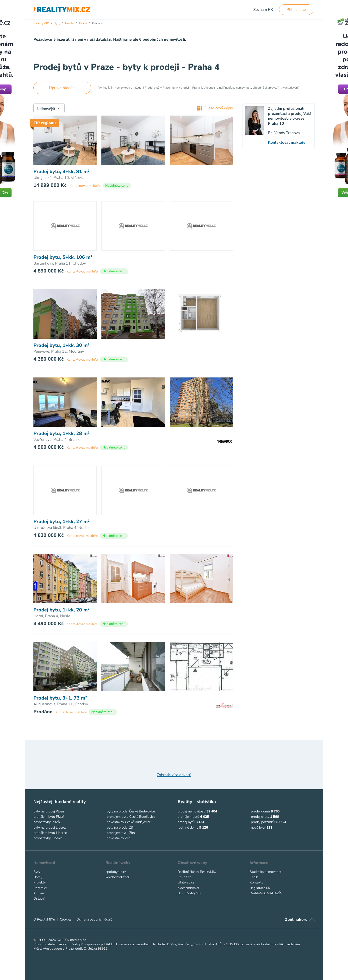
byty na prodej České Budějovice (131, 811)
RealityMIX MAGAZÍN (266, 893)
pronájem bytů (188, 817)
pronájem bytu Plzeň (49, 817)
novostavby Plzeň (47, 822)
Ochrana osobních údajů (94, 919)
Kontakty (256, 882)
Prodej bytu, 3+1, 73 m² (60, 698)
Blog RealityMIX (190, 893)
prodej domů (260, 811)
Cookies (66, 919)
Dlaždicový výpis (215, 108)
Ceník (254, 877)
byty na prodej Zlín (121, 827)
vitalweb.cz (186, 882)
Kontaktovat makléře (85, 186)
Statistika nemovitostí (266, 872)
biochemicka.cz (188, 888)
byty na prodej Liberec (50, 827)
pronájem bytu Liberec (50, 833)
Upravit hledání (62, 88)
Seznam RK (263, 10)
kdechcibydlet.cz (117, 877)
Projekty (40, 882)
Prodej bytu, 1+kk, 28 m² (62, 434)
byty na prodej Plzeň (49, 811)
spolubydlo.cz (116, 872)
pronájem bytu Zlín (121, 833)
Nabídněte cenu (117, 185)
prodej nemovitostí (192, 811)
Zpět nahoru (296, 920)
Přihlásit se (296, 10)
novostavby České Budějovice (129, 822)
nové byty (258, 827)
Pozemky (40, 888)
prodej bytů (186, 822)
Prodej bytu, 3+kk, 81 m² (62, 172)
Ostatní (39, 899)
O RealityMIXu (44, 919)
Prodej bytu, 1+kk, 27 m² (62, 522)
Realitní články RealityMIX (197, 872)
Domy (38, 877)
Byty (37, 872)
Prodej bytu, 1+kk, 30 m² (62, 345)
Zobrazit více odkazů (174, 775)
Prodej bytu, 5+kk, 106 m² (63, 257)
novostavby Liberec (48, 838)
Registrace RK (260, 888)
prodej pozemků (263, 822)
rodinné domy (188, 827)
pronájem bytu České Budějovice (131, 817)
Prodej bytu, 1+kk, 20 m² (62, 610)
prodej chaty (260, 817)
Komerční (40, 893)
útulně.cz (184, 877)
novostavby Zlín (119, 838)
